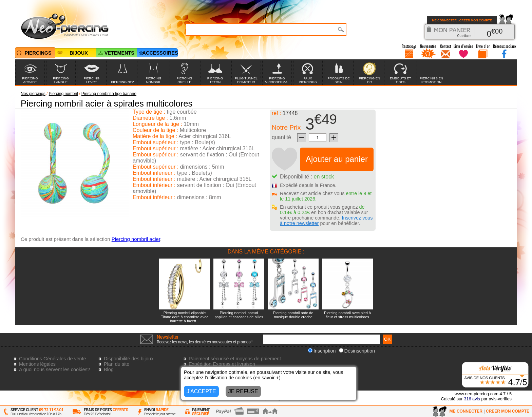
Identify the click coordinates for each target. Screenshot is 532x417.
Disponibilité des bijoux (129, 359)
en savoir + (267, 378)
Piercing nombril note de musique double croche (293, 315)
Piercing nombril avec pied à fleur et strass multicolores (347, 315)
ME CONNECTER (444, 20)
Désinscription (357, 351)
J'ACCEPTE (201, 391)
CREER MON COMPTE (476, 20)
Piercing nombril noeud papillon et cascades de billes (239, 315)
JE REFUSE (243, 391)
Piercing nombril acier (136, 239)
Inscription (322, 351)
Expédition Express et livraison (222, 364)
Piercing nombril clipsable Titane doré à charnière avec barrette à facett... (185, 317)
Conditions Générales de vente (53, 359)
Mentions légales (37, 364)
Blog (109, 369)
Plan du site (117, 364)
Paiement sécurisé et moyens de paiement (235, 359)
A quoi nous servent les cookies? (55, 369)
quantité (281, 137)
